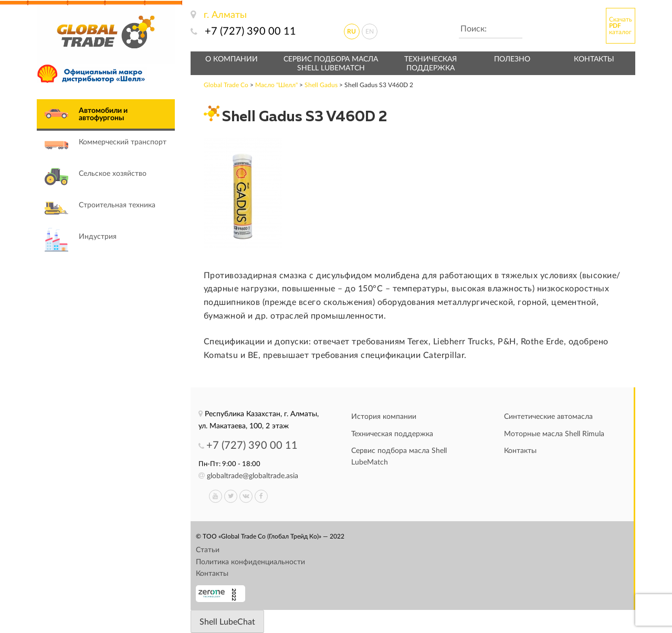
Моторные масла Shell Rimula (554, 434)
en (370, 31)
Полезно (512, 59)
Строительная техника (117, 205)
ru (351, 31)
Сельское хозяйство (113, 174)
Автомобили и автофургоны (103, 114)
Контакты (594, 59)
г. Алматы (225, 15)
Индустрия (98, 237)
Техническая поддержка (430, 64)
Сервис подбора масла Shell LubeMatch (331, 64)
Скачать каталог (621, 26)
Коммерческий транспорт (123, 142)
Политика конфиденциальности (250, 562)
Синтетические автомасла (548, 417)
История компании (384, 417)
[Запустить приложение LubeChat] (227, 621)
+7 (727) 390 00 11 (250, 31)
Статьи (208, 550)
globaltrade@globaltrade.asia (253, 476)
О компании (232, 59)
